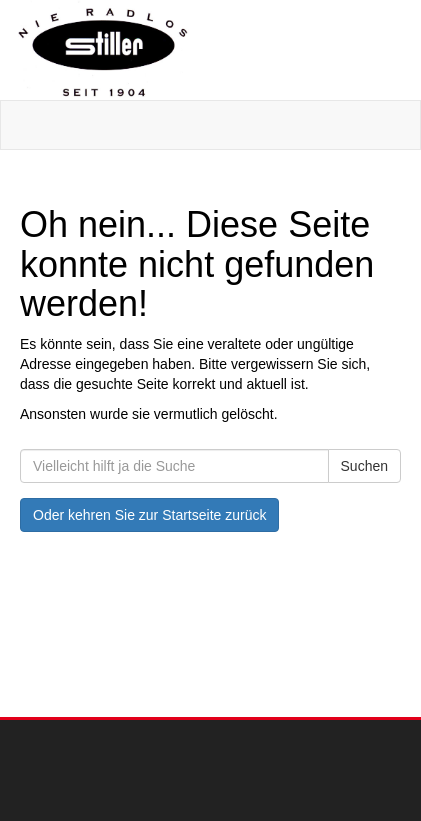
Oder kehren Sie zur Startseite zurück (149, 515)
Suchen (364, 466)
